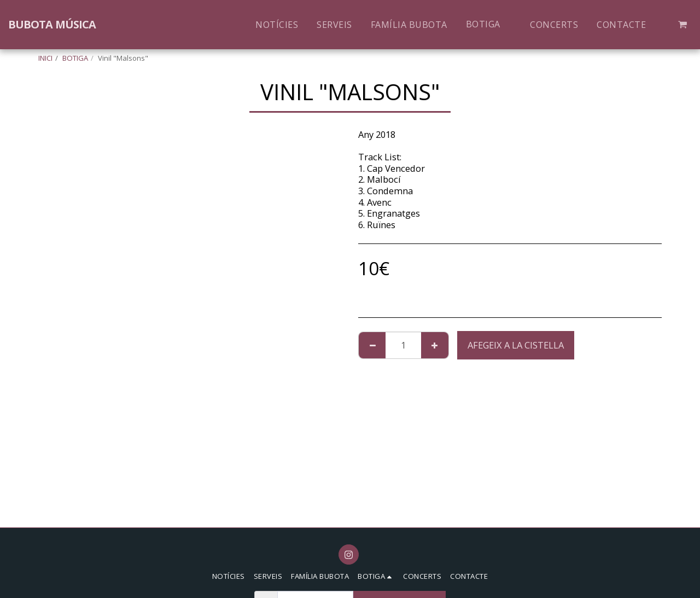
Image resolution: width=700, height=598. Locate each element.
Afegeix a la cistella (516, 345)
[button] (682, 25)
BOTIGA (75, 58)
